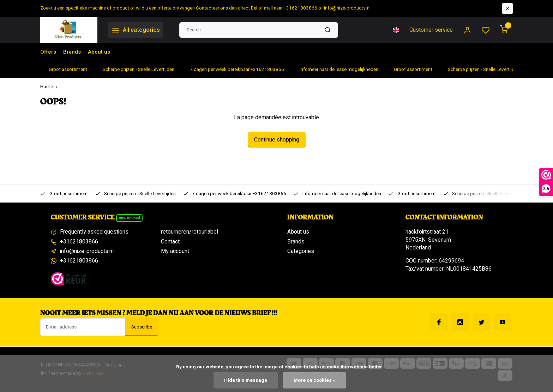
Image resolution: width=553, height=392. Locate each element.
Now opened (129, 218)
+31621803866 (79, 242)
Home (50, 87)
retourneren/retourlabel (190, 232)
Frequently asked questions (94, 232)
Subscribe (142, 327)
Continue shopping (277, 140)
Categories (301, 251)
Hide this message (246, 380)
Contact (170, 242)
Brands (73, 52)
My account (175, 251)
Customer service (431, 30)
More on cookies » (314, 380)
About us (101, 52)
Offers (49, 52)
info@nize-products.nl (87, 251)
